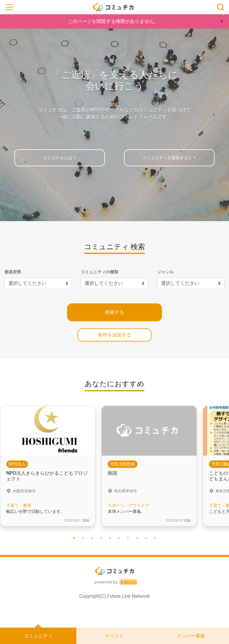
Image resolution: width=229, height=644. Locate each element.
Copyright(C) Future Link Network (114, 596)
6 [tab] (119, 538)
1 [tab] (74, 538)
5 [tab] (110, 538)
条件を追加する (114, 335)
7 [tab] (128, 538)
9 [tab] (146, 538)
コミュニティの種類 (100, 272)
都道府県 (13, 272)
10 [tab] (155, 538)
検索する (114, 312)
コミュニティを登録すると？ (169, 158)
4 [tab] (101, 538)
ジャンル (165, 272)
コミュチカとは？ (60, 158)
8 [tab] (137, 538)
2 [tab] (83, 538)
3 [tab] (92, 538)
